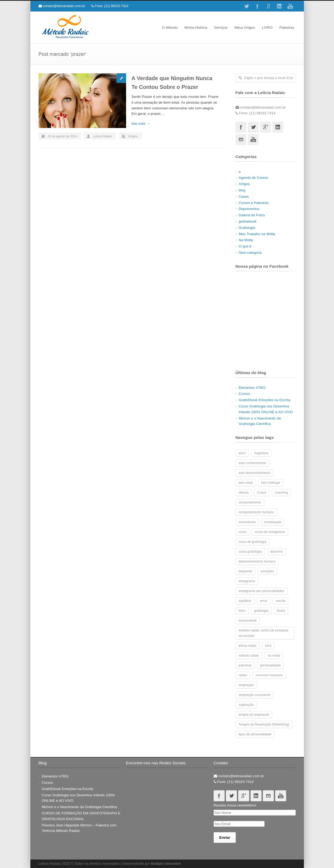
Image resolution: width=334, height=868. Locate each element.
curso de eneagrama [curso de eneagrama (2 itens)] (270, 532)
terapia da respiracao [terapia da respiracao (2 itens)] (254, 715)
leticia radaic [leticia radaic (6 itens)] (248, 646)
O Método (170, 27)
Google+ (268, 6)
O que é (245, 246)
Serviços (221, 27)
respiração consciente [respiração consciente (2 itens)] (255, 695)
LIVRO (267, 27)
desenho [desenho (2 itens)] (277, 552)
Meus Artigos (245, 27)
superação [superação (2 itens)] (246, 705)
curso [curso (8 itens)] (242, 532)
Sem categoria (250, 253)
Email (241, 139)
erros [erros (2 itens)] (264, 601)
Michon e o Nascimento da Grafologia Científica (79, 807)
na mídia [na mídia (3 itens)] (274, 656)
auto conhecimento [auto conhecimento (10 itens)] (252, 463)
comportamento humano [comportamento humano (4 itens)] (256, 512)
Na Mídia (246, 240)
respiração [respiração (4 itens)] (246, 685)
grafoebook (248, 221)
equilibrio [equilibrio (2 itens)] (245, 601)
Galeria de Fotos (252, 215)
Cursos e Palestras (254, 203)
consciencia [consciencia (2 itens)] (247, 522)
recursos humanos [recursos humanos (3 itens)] (269, 675)
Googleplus (266, 127)
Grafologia (247, 228)
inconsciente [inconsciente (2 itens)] (248, 621)
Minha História (196, 27)
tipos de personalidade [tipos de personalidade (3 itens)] (255, 734)
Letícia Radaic (103, 136)
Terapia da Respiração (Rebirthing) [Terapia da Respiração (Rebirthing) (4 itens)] (264, 724)
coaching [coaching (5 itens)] (281, 493)
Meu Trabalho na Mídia (257, 234)
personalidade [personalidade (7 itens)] (270, 665)
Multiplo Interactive (166, 863)
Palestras (287, 27)
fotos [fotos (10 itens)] (242, 611)
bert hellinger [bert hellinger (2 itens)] (271, 483)
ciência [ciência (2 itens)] (244, 493)
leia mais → (141, 123)
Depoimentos (249, 209)
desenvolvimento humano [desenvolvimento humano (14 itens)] (257, 561)
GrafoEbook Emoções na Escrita (265, 400)
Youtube (290, 6)
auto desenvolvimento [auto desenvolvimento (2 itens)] (255, 473)
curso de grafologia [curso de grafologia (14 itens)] (252, 542)
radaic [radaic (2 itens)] (243, 675)
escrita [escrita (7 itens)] (281, 601)
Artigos (133, 136)
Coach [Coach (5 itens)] (262, 493)
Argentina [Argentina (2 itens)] (261, 453)
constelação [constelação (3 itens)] (273, 522)
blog (242, 190)
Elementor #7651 (252, 388)
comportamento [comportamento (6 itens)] (250, 502)
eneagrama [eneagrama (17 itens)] (247, 581)
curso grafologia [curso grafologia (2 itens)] (250, 552)
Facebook (257, 6)
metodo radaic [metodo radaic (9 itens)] (249, 656)
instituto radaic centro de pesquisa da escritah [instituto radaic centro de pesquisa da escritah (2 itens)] (263, 633)
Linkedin (279, 6)
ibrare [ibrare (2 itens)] (281, 611)
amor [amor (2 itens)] (242, 453)
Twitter (246, 6)
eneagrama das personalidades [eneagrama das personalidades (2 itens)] (262, 591)
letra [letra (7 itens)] (268, 646)
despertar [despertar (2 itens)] (246, 571)
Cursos (244, 394)
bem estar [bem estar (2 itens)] (246, 483)
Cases (244, 196)
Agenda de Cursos (254, 178)
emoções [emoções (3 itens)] (267, 571)
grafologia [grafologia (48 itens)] (261, 611)
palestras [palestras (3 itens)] (245, 665)
